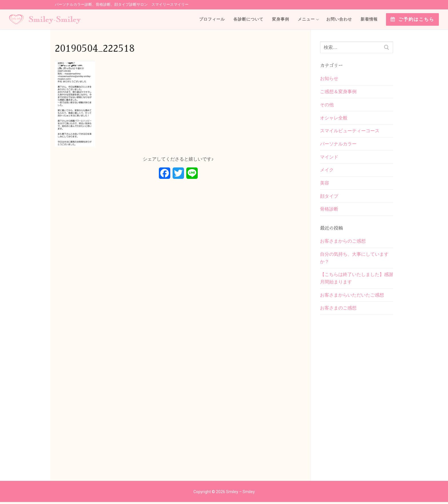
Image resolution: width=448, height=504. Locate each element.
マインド (329, 158)
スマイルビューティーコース (350, 131)
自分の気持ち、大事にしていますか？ (354, 259)
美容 (325, 184)
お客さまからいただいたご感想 (352, 297)
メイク (327, 171)
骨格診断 (329, 210)
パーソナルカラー (338, 144)
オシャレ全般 (334, 118)
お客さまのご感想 (338, 310)
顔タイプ (329, 197)
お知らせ (329, 78)
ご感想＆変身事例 (338, 92)
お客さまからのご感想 (343, 242)
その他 (327, 105)
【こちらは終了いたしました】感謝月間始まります (357, 280)
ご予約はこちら (412, 19)
